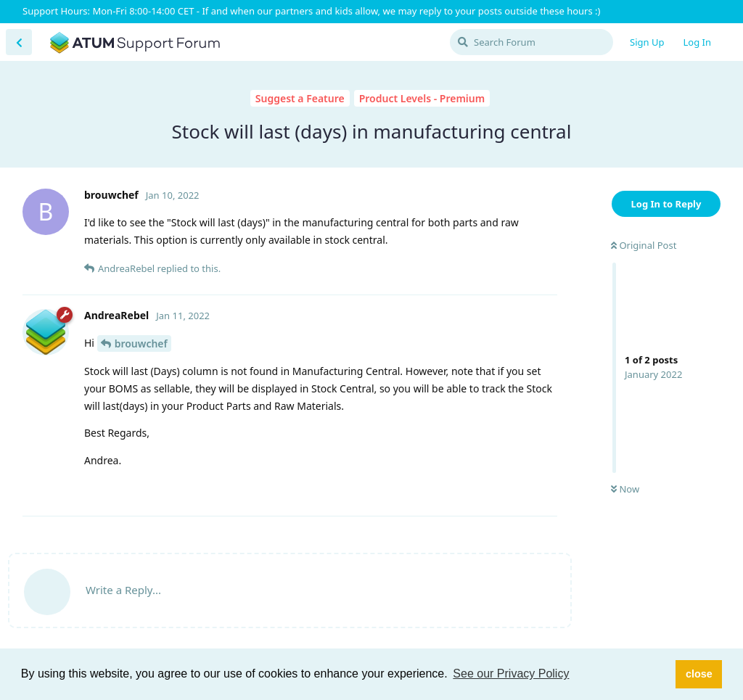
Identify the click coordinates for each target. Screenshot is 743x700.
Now (625, 489)
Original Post (644, 245)
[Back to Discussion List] (19, 42)
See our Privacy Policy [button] (511, 674)
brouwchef (141, 343)
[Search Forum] (531, 42)
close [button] (699, 674)
